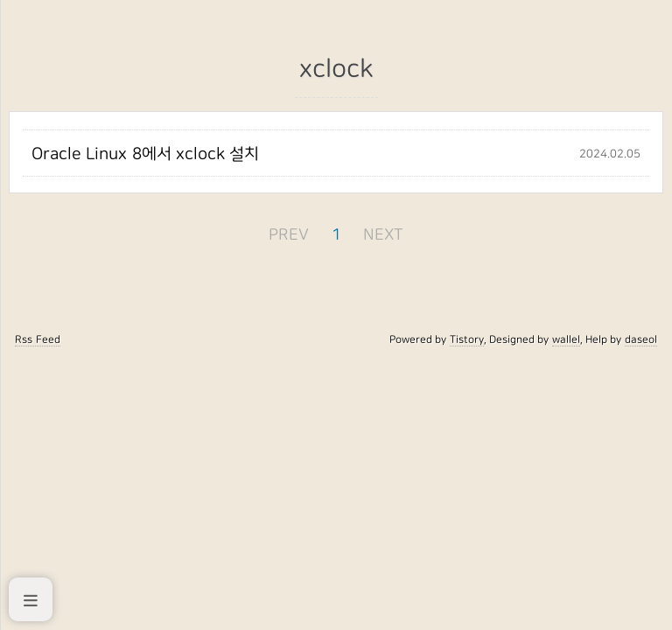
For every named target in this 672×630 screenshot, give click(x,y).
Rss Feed (37, 339)
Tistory (467, 339)
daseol (641, 339)
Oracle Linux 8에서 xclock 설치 (145, 154)
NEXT (383, 235)
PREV (289, 235)
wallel (566, 339)
